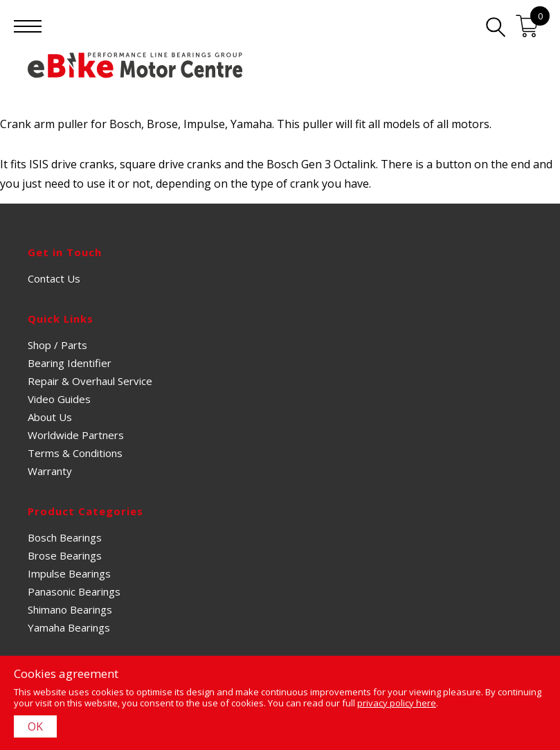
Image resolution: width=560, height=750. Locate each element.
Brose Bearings (65, 555)
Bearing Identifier (70, 363)
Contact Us (54, 278)
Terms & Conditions (75, 453)
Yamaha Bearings (69, 627)
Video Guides (59, 399)
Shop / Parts (57, 345)
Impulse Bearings (69, 573)
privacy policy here (397, 703)
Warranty (50, 471)
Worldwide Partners (76, 435)
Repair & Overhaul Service (90, 381)
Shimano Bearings (70, 609)
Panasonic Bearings (74, 591)
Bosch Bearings (65, 537)
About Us (50, 417)
